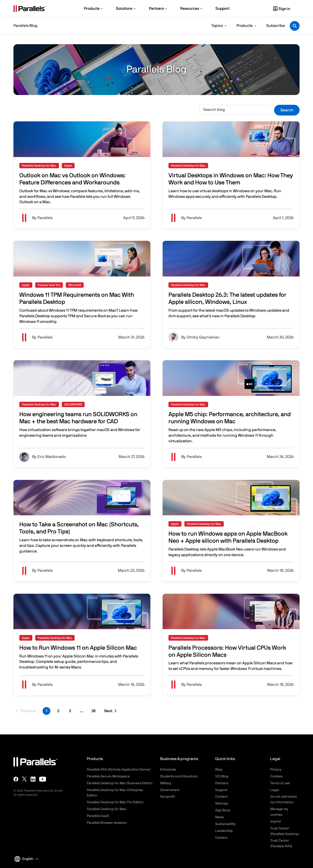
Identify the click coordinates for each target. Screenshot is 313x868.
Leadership (224, 831)
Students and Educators (179, 776)
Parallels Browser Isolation (107, 823)
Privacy (276, 770)
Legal (274, 790)
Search (287, 110)
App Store (223, 810)
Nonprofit (168, 797)
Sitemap (222, 804)
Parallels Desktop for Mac (107, 809)
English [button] (24, 859)
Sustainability (225, 824)
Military (166, 783)
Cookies (276, 776)
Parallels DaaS (98, 816)
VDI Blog (222, 776)
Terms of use (280, 783)
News (219, 817)
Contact (221, 797)
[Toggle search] (295, 26)
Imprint (276, 822)
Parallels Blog (25, 26)
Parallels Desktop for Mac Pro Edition (115, 802)
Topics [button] (217, 26)
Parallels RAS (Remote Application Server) (119, 770)
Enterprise (168, 770)
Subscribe (276, 26)
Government (170, 790)
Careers (221, 838)
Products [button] (245, 26)
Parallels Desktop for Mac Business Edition (120, 783)
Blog (219, 770)
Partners (222, 783)
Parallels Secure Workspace (108, 776)
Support (221, 790)
